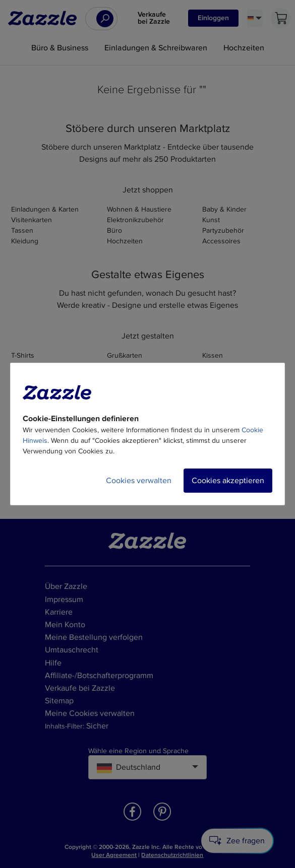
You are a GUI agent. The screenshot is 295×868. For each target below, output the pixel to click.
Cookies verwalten (139, 481)
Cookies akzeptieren (228, 481)
